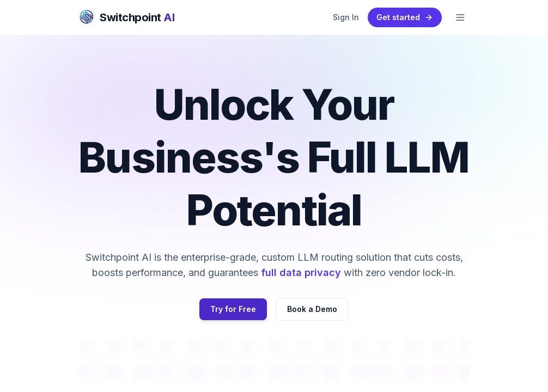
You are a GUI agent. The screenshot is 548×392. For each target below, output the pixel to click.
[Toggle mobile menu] (460, 17)
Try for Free (233, 309)
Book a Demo (312, 309)
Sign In (346, 17)
